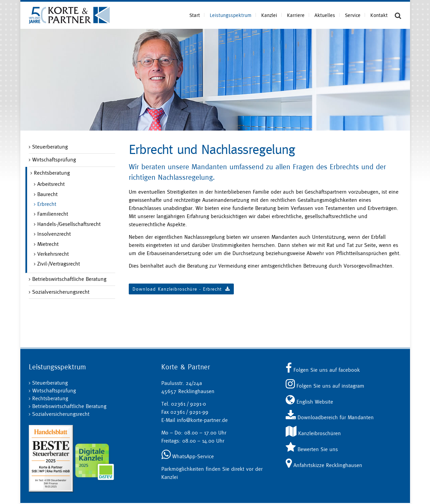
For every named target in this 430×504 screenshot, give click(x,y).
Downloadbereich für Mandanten (330, 417)
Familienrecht (53, 214)
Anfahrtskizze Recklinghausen (324, 465)
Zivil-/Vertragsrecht (59, 264)
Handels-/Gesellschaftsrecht (69, 224)
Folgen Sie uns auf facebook (323, 370)
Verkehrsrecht (53, 254)
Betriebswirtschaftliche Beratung (69, 279)
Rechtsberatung (52, 173)
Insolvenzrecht (54, 234)
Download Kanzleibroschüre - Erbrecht (181, 289)
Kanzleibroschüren (313, 433)
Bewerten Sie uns (312, 449)
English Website (309, 402)
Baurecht (47, 194)
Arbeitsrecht (51, 184)
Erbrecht (47, 204)
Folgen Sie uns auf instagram (325, 386)
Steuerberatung (50, 147)
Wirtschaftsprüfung (54, 160)
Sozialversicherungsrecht (61, 292)
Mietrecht (48, 244)
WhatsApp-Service (188, 456)
